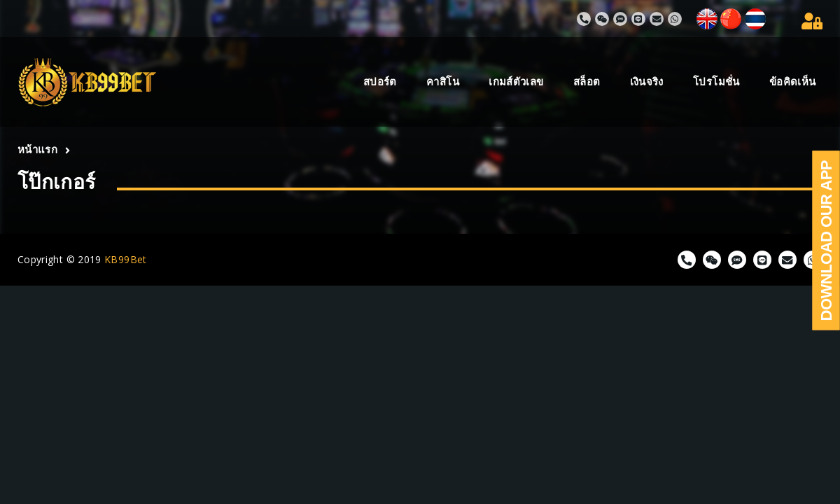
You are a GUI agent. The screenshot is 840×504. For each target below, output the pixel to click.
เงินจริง (647, 82)
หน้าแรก (37, 149)
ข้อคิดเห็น (793, 82)
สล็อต (587, 82)
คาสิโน (443, 82)
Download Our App (826, 241)
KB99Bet (126, 259)
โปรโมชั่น (716, 82)
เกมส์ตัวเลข (516, 82)
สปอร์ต (380, 82)
